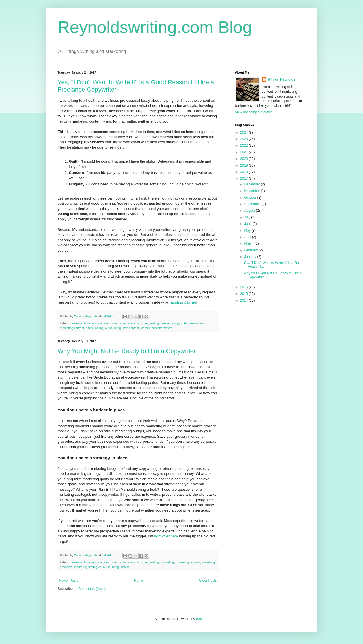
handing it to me (183, 302)
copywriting (151, 323)
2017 (244, 178)
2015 (244, 294)
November (252, 191)
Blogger (202, 619)
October (251, 198)
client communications (127, 323)
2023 (244, 139)
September (253, 204)
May (248, 231)
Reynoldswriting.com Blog (155, 27)
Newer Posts (69, 581)
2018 (244, 172)
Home (139, 581)
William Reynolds (281, 79)
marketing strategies (88, 567)
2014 (244, 300)
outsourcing (113, 328)
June (248, 224)
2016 (244, 287)
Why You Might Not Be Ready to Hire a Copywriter (127, 351)
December (252, 184)
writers (168, 328)
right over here (166, 536)
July (248, 217)
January (251, 257)
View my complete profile (254, 112)
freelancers (197, 323)
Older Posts (208, 581)
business (76, 323)
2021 (244, 152)
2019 (244, 165)
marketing (167, 562)
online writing (94, 328)
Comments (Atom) (92, 589)
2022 (244, 145)
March (249, 244)
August (250, 211)
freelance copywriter (174, 323)
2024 (244, 132)
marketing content (72, 328)
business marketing (97, 323)
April (248, 237)
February (251, 250)
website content (151, 328)
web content (131, 328)
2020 (244, 159)
